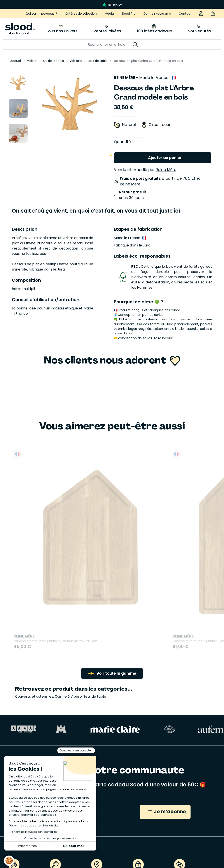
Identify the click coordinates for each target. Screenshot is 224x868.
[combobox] (138, 140)
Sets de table (95, 604)
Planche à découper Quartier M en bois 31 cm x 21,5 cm (45, 542)
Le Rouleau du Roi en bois (169, 539)
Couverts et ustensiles (34, 604)
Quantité (122, 140)
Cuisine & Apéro (68, 604)
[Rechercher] (110, 45)
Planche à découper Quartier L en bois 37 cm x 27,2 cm (113, 542)
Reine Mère (124, 76)
